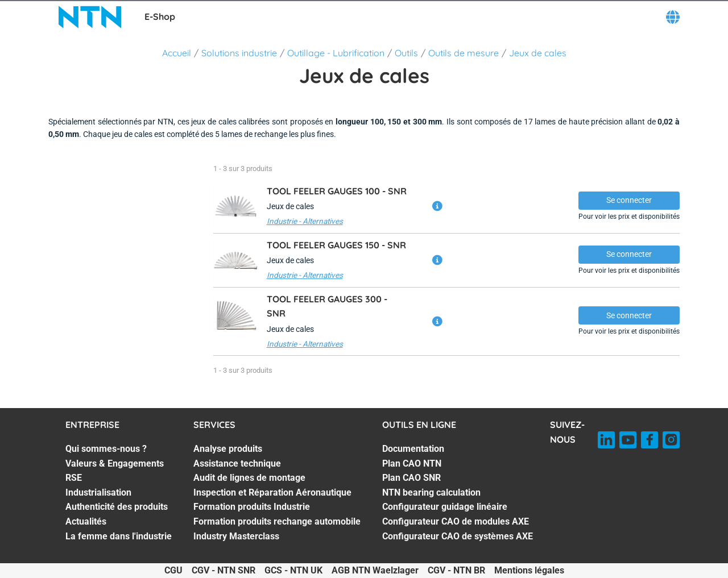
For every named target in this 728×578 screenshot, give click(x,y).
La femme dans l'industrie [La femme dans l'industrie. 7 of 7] (119, 536)
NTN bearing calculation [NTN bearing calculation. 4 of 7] (431, 492)
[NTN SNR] (90, 17)
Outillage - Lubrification (336, 53)
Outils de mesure (464, 53)
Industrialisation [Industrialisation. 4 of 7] (98, 492)
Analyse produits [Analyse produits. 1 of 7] (228, 449)
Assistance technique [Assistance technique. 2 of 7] (237, 463)
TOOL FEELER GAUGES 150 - (336, 245)
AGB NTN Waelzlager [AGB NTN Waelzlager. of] (375, 570)
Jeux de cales (538, 53)
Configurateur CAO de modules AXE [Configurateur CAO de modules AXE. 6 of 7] (456, 521)
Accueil (177, 53)
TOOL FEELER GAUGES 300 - (327, 306)
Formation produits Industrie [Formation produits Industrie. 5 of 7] (252, 507)
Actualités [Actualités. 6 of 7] (86, 521)
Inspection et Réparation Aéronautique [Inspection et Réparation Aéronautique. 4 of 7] (272, 492)
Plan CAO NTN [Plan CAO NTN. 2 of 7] (412, 463)
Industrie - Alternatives (305, 221)
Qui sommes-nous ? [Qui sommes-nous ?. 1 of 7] (106, 449)
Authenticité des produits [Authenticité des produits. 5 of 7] (117, 507)
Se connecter (629, 200)
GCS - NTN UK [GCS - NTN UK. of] (293, 570)
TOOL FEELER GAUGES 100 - (337, 191)
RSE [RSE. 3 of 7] (74, 478)
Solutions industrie (239, 53)
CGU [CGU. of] (173, 570)
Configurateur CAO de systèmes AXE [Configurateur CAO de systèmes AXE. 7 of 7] (458, 536)
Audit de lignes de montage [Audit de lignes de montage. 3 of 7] (249, 478)
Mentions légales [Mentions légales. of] (529, 570)
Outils (406, 53)
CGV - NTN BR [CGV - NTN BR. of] (456, 570)
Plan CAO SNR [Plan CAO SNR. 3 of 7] (411, 478)
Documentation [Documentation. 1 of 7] (413, 449)
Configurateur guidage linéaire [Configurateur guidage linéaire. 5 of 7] (445, 507)
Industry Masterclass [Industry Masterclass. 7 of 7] (236, 536)
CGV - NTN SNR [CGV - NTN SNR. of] (224, 570)
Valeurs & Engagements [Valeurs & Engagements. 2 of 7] (115, 463)
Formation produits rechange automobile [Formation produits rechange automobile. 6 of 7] (277, 521)
